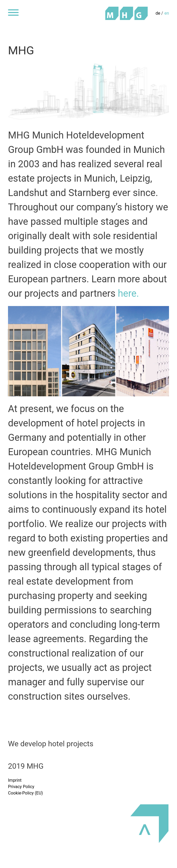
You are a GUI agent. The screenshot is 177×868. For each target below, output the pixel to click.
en (167, 13)
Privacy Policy (21, 787)
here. (128, 294)
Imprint (15, 780)
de (158, 13)
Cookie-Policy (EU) (25, 793)
